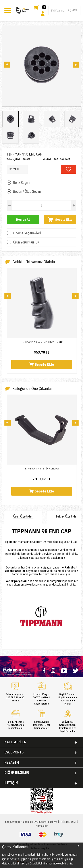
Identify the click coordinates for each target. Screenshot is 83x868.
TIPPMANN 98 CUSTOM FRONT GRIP (42, 342)
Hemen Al (23, 220)
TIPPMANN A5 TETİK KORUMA (42, 468)
